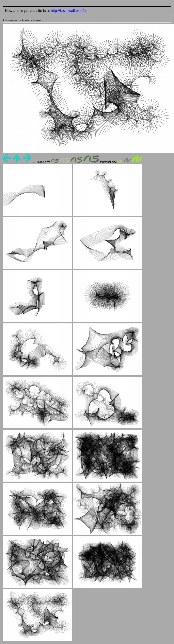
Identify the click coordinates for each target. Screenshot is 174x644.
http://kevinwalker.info (68, 11)
